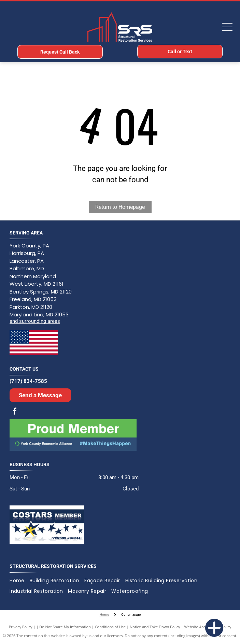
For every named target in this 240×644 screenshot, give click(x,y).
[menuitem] (20, 581)
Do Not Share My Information (65, 627)
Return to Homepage (120, 207)
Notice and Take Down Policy (155, 627)
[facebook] (15, 412)
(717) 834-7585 (28, 381)
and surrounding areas (35, 321)
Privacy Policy (21, 627)
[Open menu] (227, 27)
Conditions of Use (110, 627)
